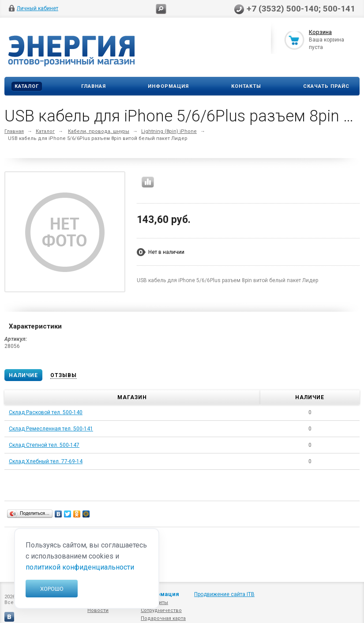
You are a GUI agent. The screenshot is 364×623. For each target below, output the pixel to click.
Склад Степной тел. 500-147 (44, 445)
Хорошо (52, 589)
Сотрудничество (161, 610)
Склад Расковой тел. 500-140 (46, 412)
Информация (168, 86)
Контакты (246, 86)
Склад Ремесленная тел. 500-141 (51, 429)
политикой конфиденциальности (80, 567)
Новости (98, 610)
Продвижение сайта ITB (224, 594)
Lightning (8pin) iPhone (169, 131)
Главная (94, 86)
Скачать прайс (326, 86)
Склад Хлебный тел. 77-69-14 (46, 461)
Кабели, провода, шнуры (99, 131)
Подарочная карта (163, 618)
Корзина (320, 32)
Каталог (27, 86)
